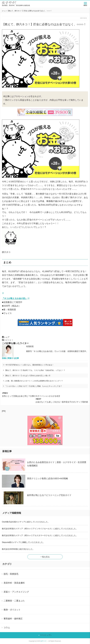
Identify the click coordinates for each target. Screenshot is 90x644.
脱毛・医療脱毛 (11, 574)
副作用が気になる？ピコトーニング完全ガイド (49, 495)
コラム (7, 628)
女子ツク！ (44, 641)
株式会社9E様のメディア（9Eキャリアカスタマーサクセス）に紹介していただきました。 (40, 535)
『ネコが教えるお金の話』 (15, 298)
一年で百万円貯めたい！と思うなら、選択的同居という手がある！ (29, 365)
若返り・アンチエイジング (16, 592)
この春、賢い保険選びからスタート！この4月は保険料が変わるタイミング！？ (34, 381)
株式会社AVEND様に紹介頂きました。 (18, 549)
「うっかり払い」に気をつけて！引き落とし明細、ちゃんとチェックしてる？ (33, 386)
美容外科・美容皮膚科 (14, 583)
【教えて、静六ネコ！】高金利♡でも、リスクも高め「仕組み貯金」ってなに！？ (36, 370)
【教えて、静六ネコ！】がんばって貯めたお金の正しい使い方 (27, 376)
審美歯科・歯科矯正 (13, 619)
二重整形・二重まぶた (14, 601)
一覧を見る (45, 557)
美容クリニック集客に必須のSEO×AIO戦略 (48, 479)
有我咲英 (30, 346)
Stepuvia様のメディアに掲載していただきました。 (23, 542)
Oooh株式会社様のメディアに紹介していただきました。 (26, 522)
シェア (6, 337)
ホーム (4, 11)
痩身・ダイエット (12, 610)
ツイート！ (8, 340)
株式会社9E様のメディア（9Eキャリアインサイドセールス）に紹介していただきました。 (40, 529)
